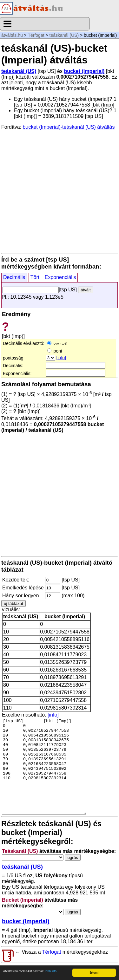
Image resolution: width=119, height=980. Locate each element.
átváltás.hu (12, 35)
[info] (61, 358)
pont (55, 351)
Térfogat (36, 35)
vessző (57, 344)
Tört (35, 277)
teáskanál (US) (64, 35)
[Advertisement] (60, 191)
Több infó (50, 971)
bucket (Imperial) (84, 71)
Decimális (14, 277)
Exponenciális (60, 277)
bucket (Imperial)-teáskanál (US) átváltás (69, 127)
